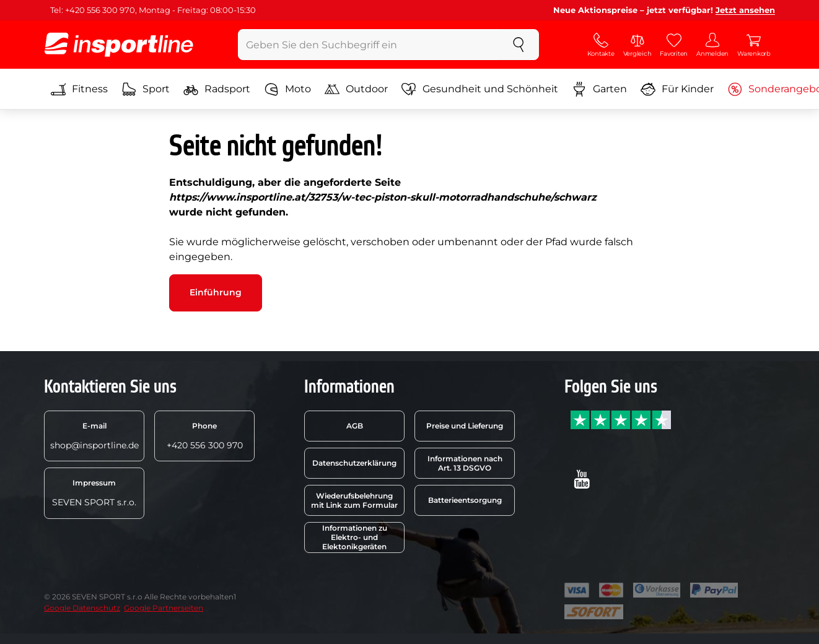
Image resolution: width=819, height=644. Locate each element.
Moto (287, 89)
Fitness (79, 89)
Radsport (217, 89)
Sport (146, 89)
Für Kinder (677, 89)
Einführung (216, 292)
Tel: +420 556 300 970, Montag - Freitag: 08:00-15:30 (153, 10)
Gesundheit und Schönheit (480, 89)
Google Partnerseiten (164, 608)
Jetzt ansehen (745, 10)
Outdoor (356, 89)
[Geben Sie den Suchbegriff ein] (368, 45)
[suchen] (519, 45)
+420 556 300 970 (205, 436)
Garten (599, 89)
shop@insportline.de (94, 436)
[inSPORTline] (119, 45)
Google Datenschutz (82, 608)
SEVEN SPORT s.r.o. (94, 493)
